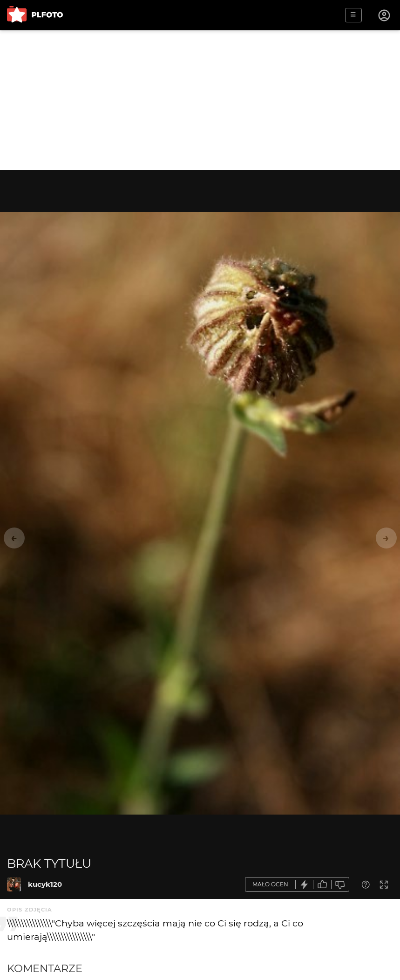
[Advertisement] (200, 100)
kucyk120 (45, 884)
